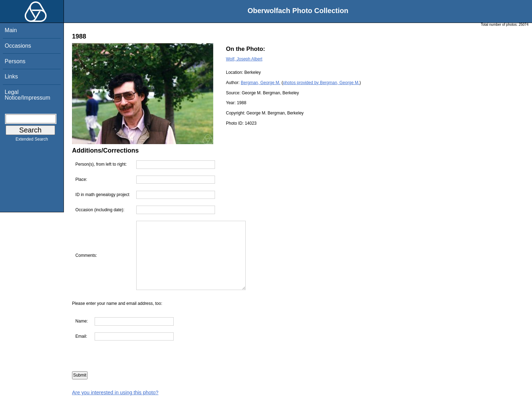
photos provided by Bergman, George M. (321, 83)
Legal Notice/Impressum (27, 95)
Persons (15, 61)
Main (11, 30)
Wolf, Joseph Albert (244, 59)
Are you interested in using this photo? (115, 392)
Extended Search (32, 141)
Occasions (18, 46)
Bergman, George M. (261, 83)
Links (11, 76)
